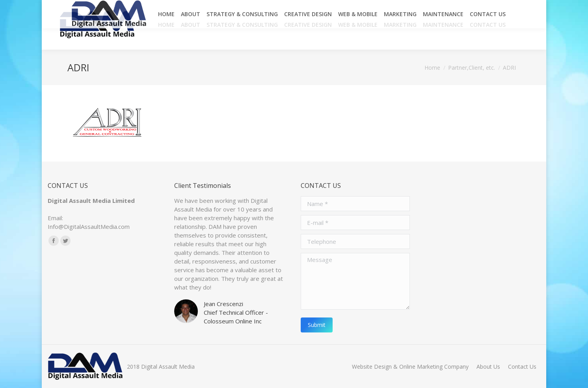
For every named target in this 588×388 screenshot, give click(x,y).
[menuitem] (166, 25)
